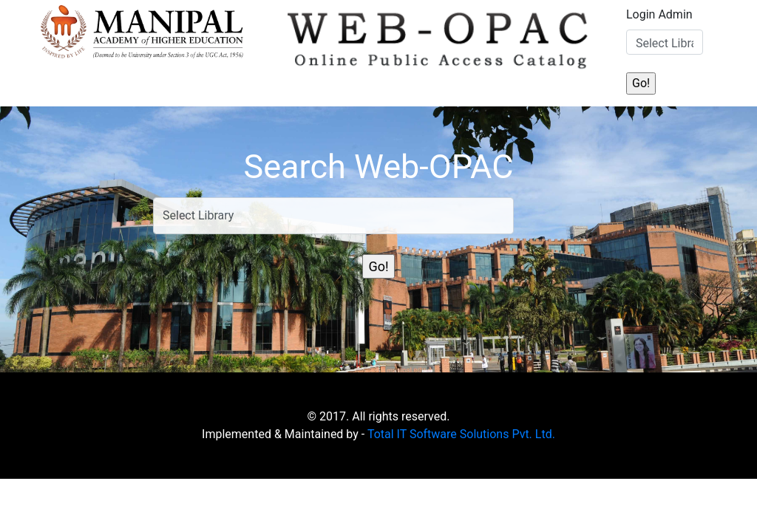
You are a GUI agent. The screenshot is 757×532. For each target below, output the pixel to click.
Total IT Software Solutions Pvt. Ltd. (461, 434)
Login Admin (659, 14)
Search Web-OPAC (379, 167)
